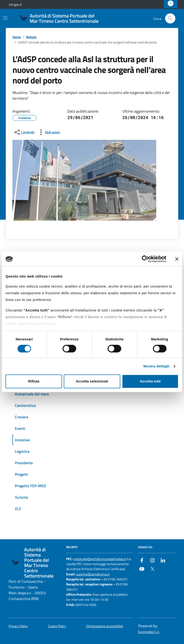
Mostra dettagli (156, 366)
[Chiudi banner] (177, 259)
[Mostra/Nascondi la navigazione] (5, 18)
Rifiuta (34, 381)
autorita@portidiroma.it (93, 574)
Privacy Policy (18, 626)
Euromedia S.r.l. (149, 632)
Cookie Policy (57, 626)
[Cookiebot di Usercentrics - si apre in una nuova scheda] (145, 259)
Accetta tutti (150, 381)
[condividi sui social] (24, 132)
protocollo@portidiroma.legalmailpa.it (100, 559)
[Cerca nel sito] (170, 19)
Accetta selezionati (92, 381)
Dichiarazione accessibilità (105, 626)
